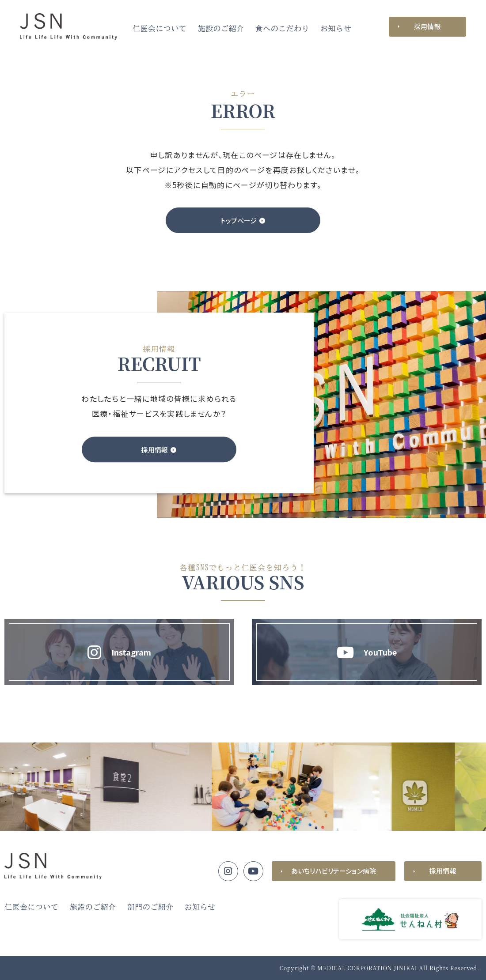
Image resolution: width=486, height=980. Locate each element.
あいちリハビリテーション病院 (334, 871)
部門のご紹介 (150, 907)
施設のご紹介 (221, 28)
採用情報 (427, 26)
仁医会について (160, 28)
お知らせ (336, 28)
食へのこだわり (283, 28)
